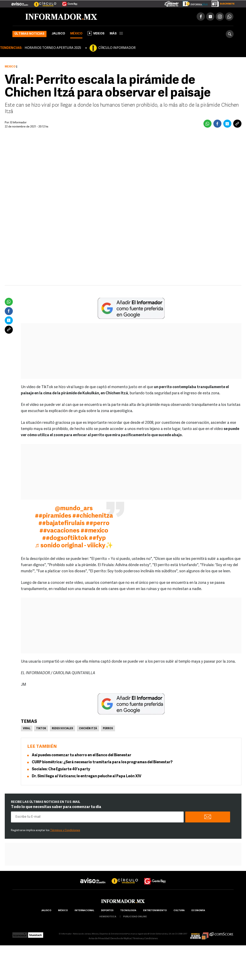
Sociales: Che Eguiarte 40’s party (61, 769)
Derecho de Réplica (121, 939)
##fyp (97, 538)
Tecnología (128, 911)
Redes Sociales (62, 729)
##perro (98, 524)
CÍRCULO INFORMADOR (117, 48)
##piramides (53, 516)
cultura (179, 911)
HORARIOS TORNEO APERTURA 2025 (53, 48)
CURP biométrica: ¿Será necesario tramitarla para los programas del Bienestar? (102, 762)
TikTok (41, 729)
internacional (84, 911)
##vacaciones (59, 531)
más (116, 34)
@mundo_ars (74, 509)
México (76, 34)
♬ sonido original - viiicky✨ (74, 546)
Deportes (107, 911)
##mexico (94, 531)
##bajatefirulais (62, 524)
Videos (96, 33)
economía (198, 911)
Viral (27, 729)
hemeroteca (108, 917)
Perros (108, 729)
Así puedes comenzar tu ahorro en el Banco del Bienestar (82, 755)
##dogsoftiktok (65, 538)
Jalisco (58, 34)
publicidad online (135, 917)
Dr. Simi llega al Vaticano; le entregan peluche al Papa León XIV (87, 776)
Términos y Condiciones (65, 830)
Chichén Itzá (88, 729)
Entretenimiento (155, 911)
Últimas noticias (29, 34)
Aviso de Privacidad (99, 939)
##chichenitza (93, 516)
